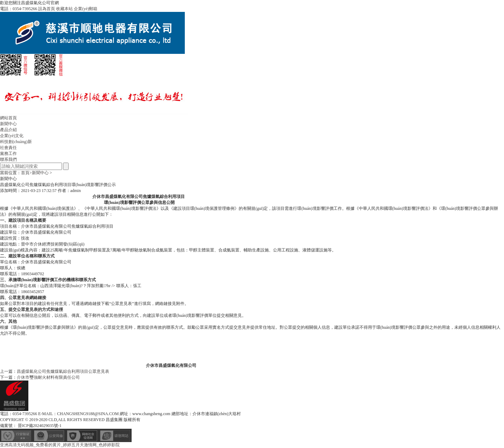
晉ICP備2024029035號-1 (39, 426)
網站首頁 (8, 118)
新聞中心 (8, 124)
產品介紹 (8, 130)
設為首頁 (47, 9)
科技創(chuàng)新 (16, 142)
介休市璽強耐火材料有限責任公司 (48, 377)
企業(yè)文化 (12, 136)
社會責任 (8, 148)
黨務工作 (8, 154)
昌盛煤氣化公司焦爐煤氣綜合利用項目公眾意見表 (63, 371)
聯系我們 (8, 159)
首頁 (25, 173)
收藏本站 (64, 9)
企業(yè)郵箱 (86, 9)
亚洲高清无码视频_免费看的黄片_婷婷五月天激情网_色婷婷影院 (60, 445)
